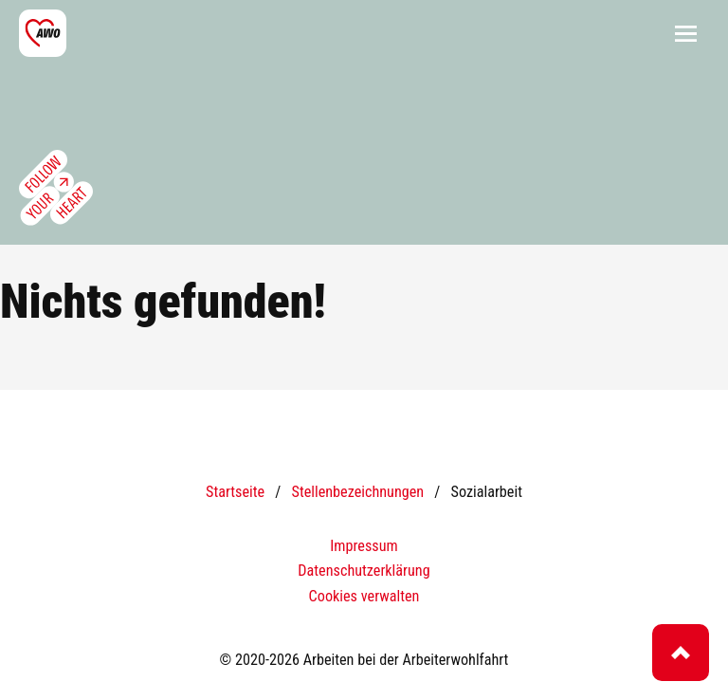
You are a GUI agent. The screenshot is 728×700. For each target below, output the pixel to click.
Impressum (364, 546)
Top (681, 653)
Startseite (235, 492)
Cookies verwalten (364, 596)
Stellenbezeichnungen (357, 492)
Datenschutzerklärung (364, 571)
